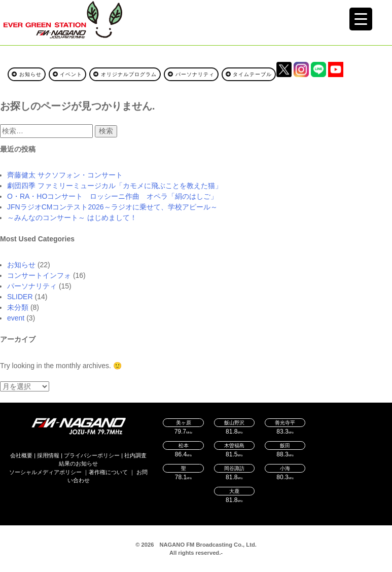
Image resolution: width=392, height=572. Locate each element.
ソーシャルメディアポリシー (45, 472)
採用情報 (48, 455)
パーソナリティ (191, 74)
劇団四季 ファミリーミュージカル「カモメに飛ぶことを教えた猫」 (115, 186)
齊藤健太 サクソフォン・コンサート (65, 175)
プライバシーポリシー (92, 455)
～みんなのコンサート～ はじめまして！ (72, 218)
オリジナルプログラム (125, 74)
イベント (68, 74)
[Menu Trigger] (361, 19)
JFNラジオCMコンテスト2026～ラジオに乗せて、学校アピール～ (112, 207)
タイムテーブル (249, 74)
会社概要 (21, 455)
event (16, 318)
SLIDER (20, 297)
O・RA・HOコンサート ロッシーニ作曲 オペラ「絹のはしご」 (112, 196)
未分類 (18, 307)
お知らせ (27, 74)
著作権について (108, 472)
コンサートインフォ (39, 275)
